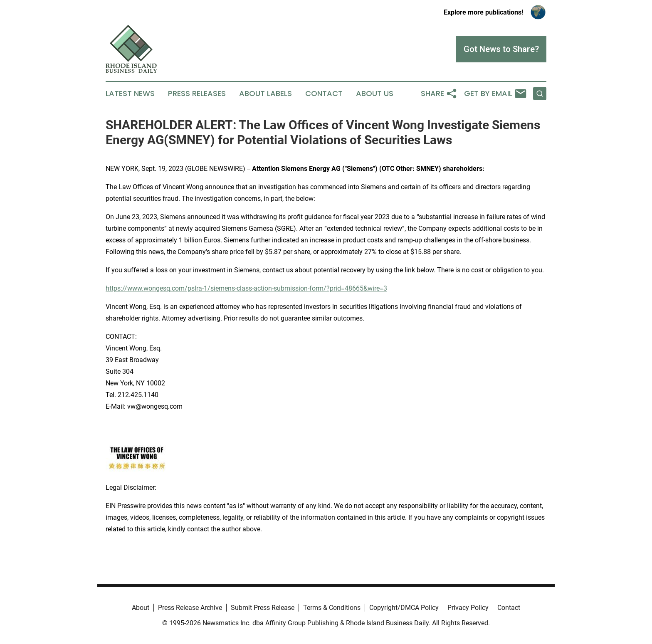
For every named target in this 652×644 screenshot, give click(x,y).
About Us (375, 94)
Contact (324, 94)
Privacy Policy (468, 608)
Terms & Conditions (332, 608)
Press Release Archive (190, 608)
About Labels (265, 94)
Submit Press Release (263, 608)
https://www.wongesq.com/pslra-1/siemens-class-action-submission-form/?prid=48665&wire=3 (246, 288)
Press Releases (197, 94)
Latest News (130, 94)
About (141, 608)
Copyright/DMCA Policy (404, 608)
